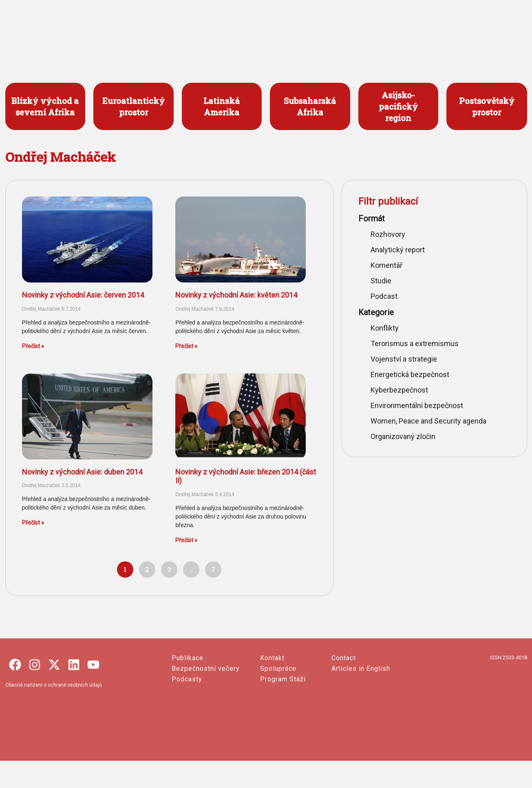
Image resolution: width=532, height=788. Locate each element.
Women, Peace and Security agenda (428, 421)
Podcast (384, 296)
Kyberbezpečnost (399, 390)
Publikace (188, 702)
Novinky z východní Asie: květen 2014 (236, 295)
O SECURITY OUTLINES (391, 25)
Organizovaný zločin (403, 436)
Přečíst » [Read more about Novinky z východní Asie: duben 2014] (33, 523)
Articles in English (361, 713)
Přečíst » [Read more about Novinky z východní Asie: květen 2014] (186, 346)
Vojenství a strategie (404, 359)
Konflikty (385, 328)
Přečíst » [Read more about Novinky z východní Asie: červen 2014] (33, 346)
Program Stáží (283, 723)
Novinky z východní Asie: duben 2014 (82, 472)
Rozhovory (388, 234)
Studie (381, 281)
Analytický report (398, 250)
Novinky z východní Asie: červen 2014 (83, 295)
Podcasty (187, 723)
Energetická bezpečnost (410, 374)
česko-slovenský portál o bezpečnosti (51, 40)
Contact (344, 702)
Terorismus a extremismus (415, 343)
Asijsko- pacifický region (398, 106)
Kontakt (272, 702)
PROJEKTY (262, 25)
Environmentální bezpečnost (417, 405)
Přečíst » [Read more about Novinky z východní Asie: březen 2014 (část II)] (186, 540)
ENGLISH (464, 25)
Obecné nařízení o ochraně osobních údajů (54, 729)
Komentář (386, 265)
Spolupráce (278, 713)
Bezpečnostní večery (206, 713)
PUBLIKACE (319, 25)
